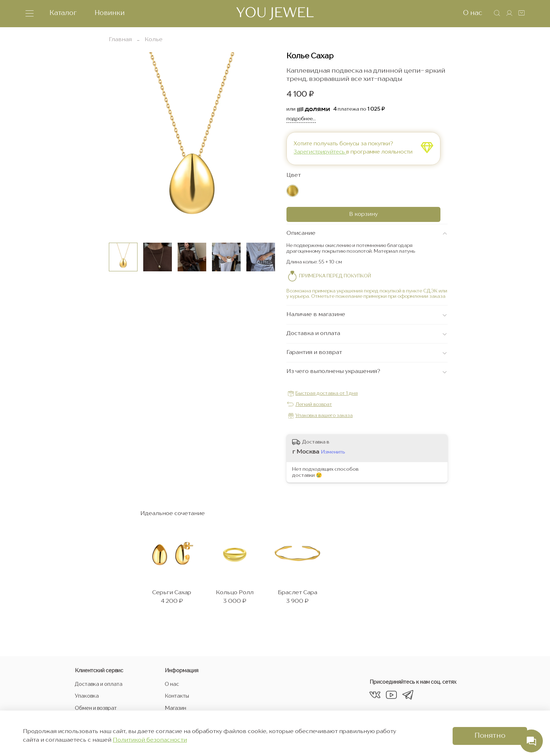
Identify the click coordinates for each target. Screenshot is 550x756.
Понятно (490, 736)
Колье (154, 40)
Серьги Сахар (170, 600)
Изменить (333, 452)
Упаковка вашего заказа (324, 416)
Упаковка (87, 696)
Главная (120, 40)
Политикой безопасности (150, 740)
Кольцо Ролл (240, 600)
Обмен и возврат (96, 708)
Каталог (63, 13)
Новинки (110, 13)
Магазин (175, 708)
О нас (473, 13)
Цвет (294, 176)
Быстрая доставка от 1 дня (327, 394)
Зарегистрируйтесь (320, 153)
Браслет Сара (310, 600)
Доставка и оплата (99, 684)
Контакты (177, 696)
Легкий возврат (314, 405)
